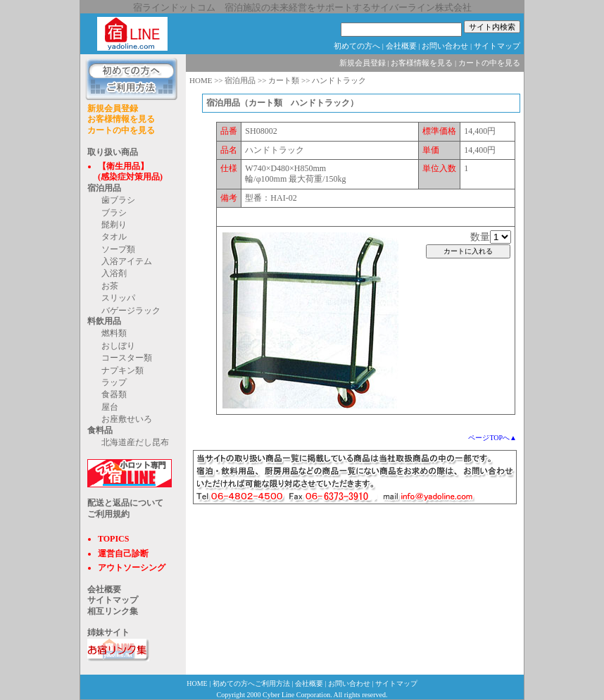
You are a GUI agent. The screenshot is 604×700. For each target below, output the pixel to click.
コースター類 (127, 358)
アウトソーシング (132, 568)
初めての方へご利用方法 (251, 683)
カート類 (284, 80)
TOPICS (113, 539)
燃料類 (114, 333)
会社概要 (401, 46)
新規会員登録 (113, 108)
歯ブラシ (118, 200)
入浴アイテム (127, 261)
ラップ (114, 382)
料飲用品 (104, 321)
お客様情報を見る (121, 119)
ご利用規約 (108, 514)
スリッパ (118, 298)
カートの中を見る (121, 130)
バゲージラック (131, 311)
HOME (201, 80)
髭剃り (114, 225)
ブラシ (114, 213)
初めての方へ (357, 46)
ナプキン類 (122, 370)
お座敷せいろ (127, 419)
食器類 (114, 394)
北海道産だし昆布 (135, 442)
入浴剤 (114, 273)
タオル (114, 237)
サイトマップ (497, 46)
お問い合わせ (445, 46)
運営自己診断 (123, 554)
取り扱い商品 (113, 152)
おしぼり (118, 346)
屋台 (110, 407)
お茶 (110, 286)
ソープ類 (118, 249)
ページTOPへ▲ (492, 438)
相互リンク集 (113, 611)
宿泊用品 (104, 188)
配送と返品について (125, 503)
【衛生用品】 (123, 166)
